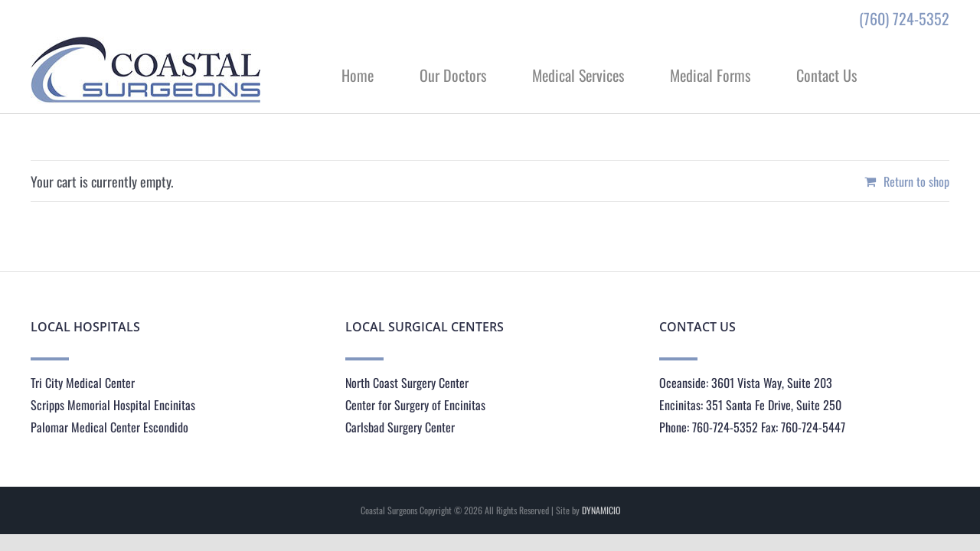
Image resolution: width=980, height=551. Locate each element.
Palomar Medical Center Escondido (109, 427)
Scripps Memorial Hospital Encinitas (113, 405)
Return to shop (916, 181)
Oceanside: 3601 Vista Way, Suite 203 (746, 383)
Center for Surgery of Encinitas (415, 405)
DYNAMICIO (601, 510)
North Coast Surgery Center (407, 383)
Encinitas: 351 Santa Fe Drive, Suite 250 (750, 405)
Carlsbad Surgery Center (400, 427)
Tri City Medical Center (83, 383)
